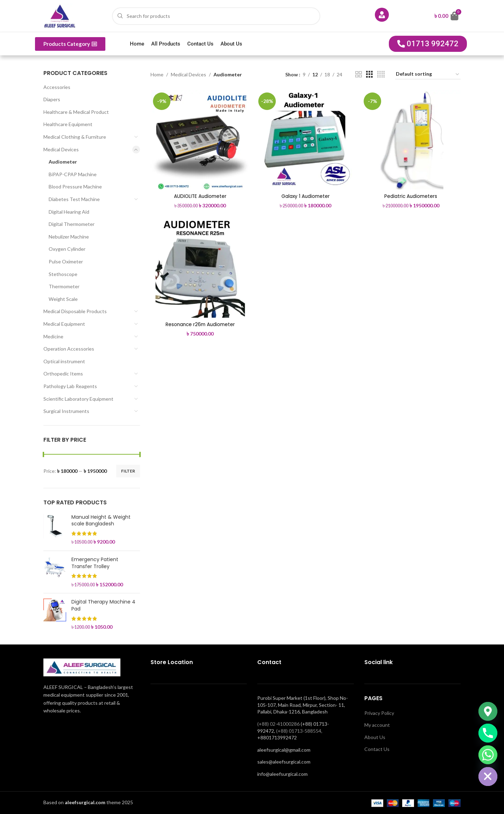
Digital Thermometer (72, 224)
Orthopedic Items (63, 374)
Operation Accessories (69, 349)
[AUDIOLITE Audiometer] (200, 139)
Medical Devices (61, 149)
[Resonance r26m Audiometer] (200, 268)
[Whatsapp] (488, 755)
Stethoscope (63, 274)
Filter (128, 471)
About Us (231, 44)
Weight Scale (63, 299)
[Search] (216, 16)
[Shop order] (428, 74)
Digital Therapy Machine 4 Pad (103, 605)
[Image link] (82, 667)
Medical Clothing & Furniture (75, 137)
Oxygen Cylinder (67, 249)
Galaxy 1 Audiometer (306, 195)
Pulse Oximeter (66, 261)
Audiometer (63, 162)
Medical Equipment (64, 324)
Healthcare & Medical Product (76, 112)
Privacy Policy (379, 713)
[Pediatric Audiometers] (411, 139)
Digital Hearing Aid (69, 212)
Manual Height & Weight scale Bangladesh (101, 521)
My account (377, 725)
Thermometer (64, 286)
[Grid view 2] (359, 74)
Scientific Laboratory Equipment (78, 399)
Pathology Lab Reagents (70, 386)
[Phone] (488, 733)
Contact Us (200, 44)
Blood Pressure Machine (75, 187)
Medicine (53, 336)
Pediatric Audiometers (411, 195)
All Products (166, 44)
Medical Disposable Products (75, 311)
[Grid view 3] (369, 74)
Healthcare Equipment (68, 124)
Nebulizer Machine (69, 237)
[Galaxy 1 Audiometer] (306, 139)
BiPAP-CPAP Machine (73, 174)
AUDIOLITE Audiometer (200, 195)
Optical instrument (64, 361)
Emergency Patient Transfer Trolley (95, 563)
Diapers (52, 99)
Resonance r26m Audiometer (200, 324)
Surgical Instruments (66, 411)
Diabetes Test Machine (74, 199)
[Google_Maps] (488, 711)
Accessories (57, 87)
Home (137, 44)
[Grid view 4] (381, 74)
